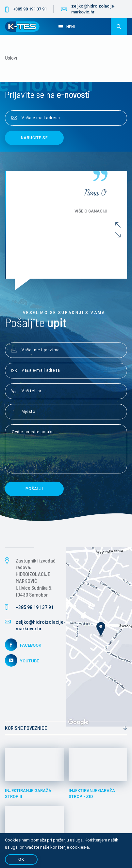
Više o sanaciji (91, 211)
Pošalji (34, 489)
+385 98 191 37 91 (30, 9)
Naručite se (34, 138)
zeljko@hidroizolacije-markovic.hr (93, 9)
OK (21, 859)
